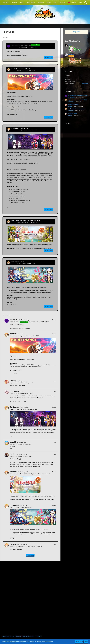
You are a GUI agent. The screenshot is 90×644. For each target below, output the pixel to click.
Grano (70, 45)
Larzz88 (13, 442)
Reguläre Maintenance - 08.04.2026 (21, 69)
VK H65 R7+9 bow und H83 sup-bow (21, 45)
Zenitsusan (14, 70)
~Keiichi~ (13, 381)
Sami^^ (13, 454)
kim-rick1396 (14, 47)
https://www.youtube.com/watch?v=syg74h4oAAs (22, 163)
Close (86, 642)
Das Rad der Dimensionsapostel (20, 128)
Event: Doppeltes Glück (17, 262)
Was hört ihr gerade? (27, 383)
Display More (30, 555)
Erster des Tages (26, 444)
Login (80, 2)
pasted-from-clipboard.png (14, 51)
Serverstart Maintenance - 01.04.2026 (32, 547)
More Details (79, 642)
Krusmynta (71, 54)
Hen (11, 391)
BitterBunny (85, 83)
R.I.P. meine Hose (26, 456)
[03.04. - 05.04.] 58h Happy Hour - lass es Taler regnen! (26, 221)
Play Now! (77, 32)
